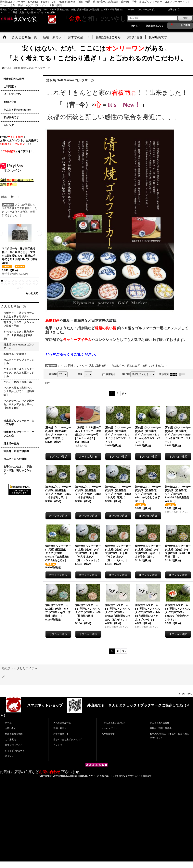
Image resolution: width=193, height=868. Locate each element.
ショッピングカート (15, 751)
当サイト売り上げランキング (67, 739)
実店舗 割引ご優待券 (16, 451)
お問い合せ (10, 102)
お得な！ (13, 137)
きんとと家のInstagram (17, 110)
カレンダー (10, 125)
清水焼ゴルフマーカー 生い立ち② (19, 434)
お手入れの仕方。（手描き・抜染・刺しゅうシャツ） (18, 470)
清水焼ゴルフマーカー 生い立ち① (19, 423)
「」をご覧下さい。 (18, 151)
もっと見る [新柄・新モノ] (32, 293)
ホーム (8, 723)
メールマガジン (13, 94)
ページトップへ (185, 694)
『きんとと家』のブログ (114, 723)
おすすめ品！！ (61, 734)
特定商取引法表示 (14, 79)
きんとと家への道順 (15, 459)
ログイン (135, 26)
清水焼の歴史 (11, 443)
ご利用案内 (10, 87)
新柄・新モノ (60, 728)
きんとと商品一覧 (62, 723)
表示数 (53, 374)
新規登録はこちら (155, 26)
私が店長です (11, 117)
